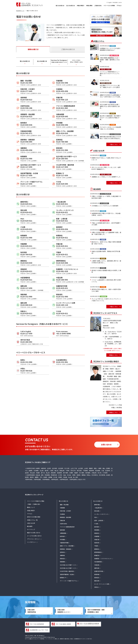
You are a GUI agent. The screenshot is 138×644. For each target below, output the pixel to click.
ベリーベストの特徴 (109, 6)
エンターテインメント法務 (102, 584)
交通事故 (62, 514)
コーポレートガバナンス (101, 514)
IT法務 (96, 524)
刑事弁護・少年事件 (65, 511)
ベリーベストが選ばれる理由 (36, 501)
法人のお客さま (71, 6)
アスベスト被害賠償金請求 (67, 527)
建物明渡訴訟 (98, 552)
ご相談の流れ (98, 6)
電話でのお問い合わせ (34, 533)
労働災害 (62, 520)
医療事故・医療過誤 (65, 549)
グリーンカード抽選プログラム (69, 581)
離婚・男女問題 (64, 505)
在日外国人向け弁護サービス (68, 568)
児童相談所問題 (64, 543)
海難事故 (62, 555)
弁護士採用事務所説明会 (32, 611)
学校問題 (62, 540)
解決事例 (30, 526)
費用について (31, 507)
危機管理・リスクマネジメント (103, 559)
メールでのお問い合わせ (34, 536)
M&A (96, 517)
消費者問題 (63, 533)
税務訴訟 (97, 533)
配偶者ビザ (63, 578)
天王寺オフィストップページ (34, 495)
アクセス (119, 6)
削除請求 (62, 536)
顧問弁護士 (97, 505)
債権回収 (97, 555)
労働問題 (62, 508)
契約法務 (97, 511)
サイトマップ (31, 529)
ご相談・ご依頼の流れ (34, 504)
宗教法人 (97, 587)
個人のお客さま (60, 6)
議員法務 (97, 581)
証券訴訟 (62, 552)
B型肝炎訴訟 (63, 524)
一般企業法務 (98, 508)
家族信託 (62, 559)
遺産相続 (62, 530)
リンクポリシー (32, 542)
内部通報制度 (98, 562)
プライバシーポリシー (34, 539)
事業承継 (97, 574)
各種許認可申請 (99, 571)
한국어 (120, 2)
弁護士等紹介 (81, 6)
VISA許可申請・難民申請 (67, 571)
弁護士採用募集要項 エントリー (64, 611)
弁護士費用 (89, 6)
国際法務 (97, 568)
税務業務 (62, 562)
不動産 (96, 546)
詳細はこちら (113, 355)
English (110, 2)
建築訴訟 (97, 549)
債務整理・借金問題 (65, 517)
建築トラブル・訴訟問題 (67, 546)
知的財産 (97, 543)
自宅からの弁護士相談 (34, 517)
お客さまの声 (31, 523)
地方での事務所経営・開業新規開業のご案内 (96, 611)
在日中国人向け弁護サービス (68, 565)
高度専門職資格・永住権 (67, 574)
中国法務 (97, 565)
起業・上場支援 (99, 520)
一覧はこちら (113, 144)
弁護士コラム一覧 (32, 520)
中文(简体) (115, 2)
